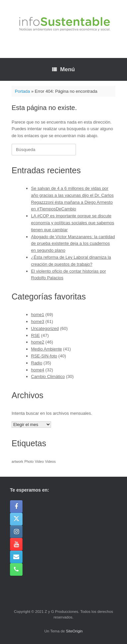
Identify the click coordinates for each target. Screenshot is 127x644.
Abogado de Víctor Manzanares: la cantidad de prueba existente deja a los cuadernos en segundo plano (73, 244)
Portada (23, 91)
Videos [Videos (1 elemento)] (50, 461)
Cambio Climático (48, 376)
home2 (38, 342)
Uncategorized (45, 328)
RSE (36, 335)
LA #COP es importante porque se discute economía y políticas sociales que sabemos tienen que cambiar (73, 223)
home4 (38, 370)
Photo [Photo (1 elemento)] (29, 461)
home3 (38, 322)
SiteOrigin (74, 631)
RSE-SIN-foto (44, 356)
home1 (38, 315)
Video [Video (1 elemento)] (39, 461)
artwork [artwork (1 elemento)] (17, 461)
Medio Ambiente (47, 349)
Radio (37, 363)
